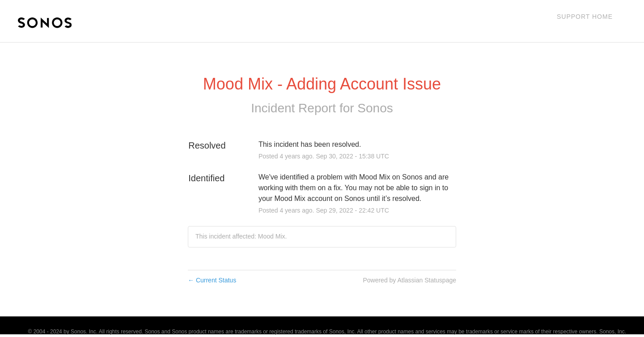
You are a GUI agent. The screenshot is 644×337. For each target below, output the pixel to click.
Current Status (212, 280)
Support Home (585, 17)
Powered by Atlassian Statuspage (409, 280)
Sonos (375, 108)
